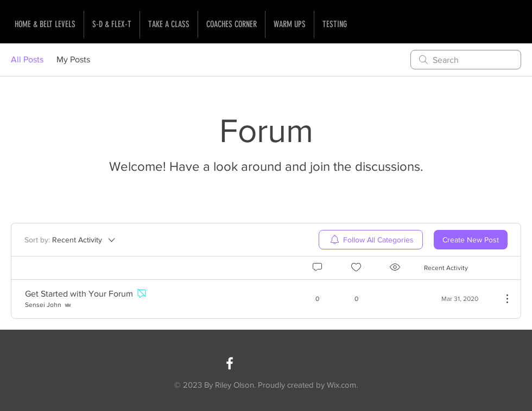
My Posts (73, 59)
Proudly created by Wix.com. (308, 385)
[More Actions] (502, 299)
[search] (466, 60)
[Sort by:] (71, 240)
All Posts (27, 59)
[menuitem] (371, 240)
